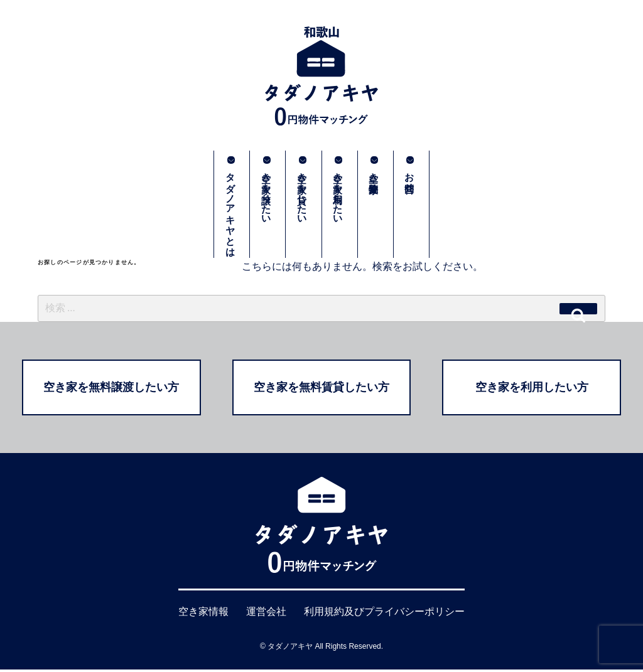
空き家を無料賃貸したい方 (321, 389)
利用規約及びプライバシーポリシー (384, 615)
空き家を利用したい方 (532, 389)
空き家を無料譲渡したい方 (111, 389)
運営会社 (266, 615)
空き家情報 (203, 615)
